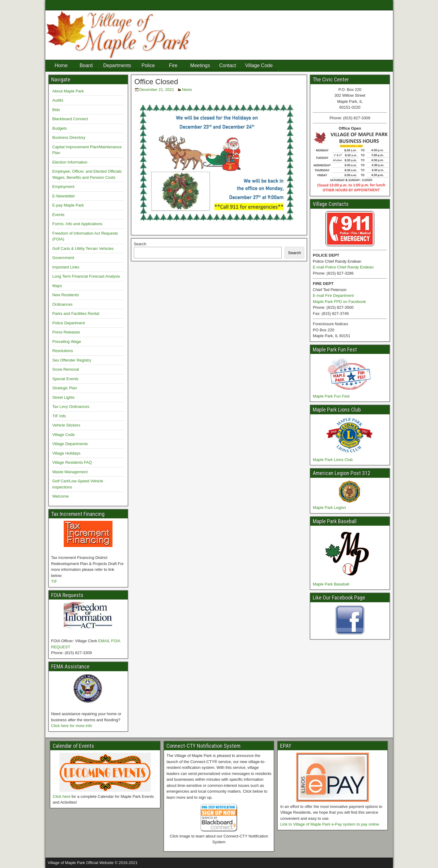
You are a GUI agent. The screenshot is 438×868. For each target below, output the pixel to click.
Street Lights (64, 397)
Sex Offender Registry (72, 360)
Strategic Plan (65, 388)
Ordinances (62, 304)
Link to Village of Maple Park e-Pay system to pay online (329, 824)
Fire (173, 65)
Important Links (66, 267)
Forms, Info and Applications (77, 224)
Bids (56, 110)
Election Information (70, 162)
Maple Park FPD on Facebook (339, 302)
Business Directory (69, 137)
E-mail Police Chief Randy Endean (343, 267)
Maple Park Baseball (331, 584)
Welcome (61, 496)
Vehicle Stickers (66, 425)
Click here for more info (72, 726)
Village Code (259, 65)
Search (140, 244)
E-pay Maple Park (68, 205)
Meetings (200, 65)
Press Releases (66, 332)
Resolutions (63, 351)
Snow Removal (66, 369)
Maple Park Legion (329, 508)
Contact (228, 65)
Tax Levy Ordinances (71, 407)
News (187, 90)
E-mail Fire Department (333, 295)
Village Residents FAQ (72, 462)
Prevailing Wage (67, 342)
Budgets (60, 128)
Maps (57, 286)
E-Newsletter (64, 196)
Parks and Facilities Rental (76, 313)
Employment (63, 187)
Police (148, 65)
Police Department (69, 323)
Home (61, 65)
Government (63, 258)
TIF (54, 581)
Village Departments (70, 444)
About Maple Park (68, 91)
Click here (62, 796)
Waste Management (70, 472)
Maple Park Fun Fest (331, 396)
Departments (117, 65)
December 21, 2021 (157, 90)
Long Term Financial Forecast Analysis (86, 276)
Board (86, 65)
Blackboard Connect (70, 119)
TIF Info (59, 416)
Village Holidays (66, 453)
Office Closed (156, 82)
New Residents (66, 295)
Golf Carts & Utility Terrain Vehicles (83, 249)
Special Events (66, 379)
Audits (58, 100)
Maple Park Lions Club (333, 460)
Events (59, 215)
